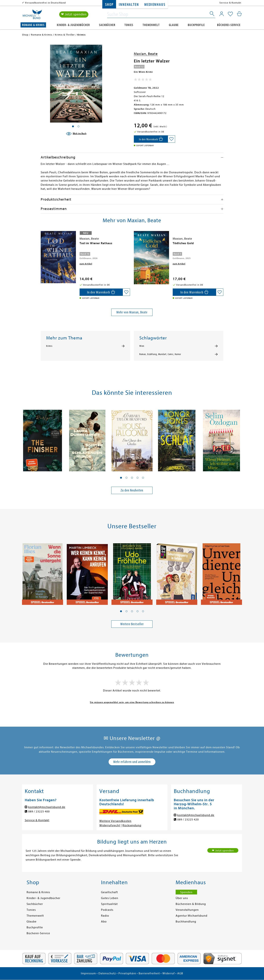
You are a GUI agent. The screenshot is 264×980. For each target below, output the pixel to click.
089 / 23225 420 (188, 820)
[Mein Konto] (222, 14)
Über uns (182, 898)
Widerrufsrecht (110, 825)
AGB (180, 973)
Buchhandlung (186, 922)
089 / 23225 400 (39, 811)
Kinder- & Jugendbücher (73, 25)
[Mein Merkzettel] (230, 14)
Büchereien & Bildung (191, 904)
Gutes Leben (110, 898)
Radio (105, 916)
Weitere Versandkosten (115, 821)
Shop (109, 5)
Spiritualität (109, 904)
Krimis (49, 346)
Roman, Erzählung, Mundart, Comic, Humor (160, 354)
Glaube (174, 25)
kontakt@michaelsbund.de (47, 807)
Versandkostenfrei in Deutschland (45, 3)
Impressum (88, 973)
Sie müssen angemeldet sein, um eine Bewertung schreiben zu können (132, 702)
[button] (121, 478)
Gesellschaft (109, 892)
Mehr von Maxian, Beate (132, 312)
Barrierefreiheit (149, 973)
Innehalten (129, 5)
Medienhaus (155, 5)
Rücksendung (132, 825)
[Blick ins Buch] (76, 134)
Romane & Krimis (33, 25)
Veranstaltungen (187, 910)
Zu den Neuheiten (132, 490)
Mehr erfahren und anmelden (132, 762)
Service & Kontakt (230, 3)
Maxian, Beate (146, 54)
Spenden (186, 892)
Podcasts (107, 910)
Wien (142, 346)
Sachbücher (107, 25)
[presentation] (42, 245)
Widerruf (169, 973)
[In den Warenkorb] (151, 139)
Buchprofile (196, 25)
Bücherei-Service (229, 25)
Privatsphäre (127, 973)
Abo (104, 922)
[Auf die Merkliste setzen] (171, 139)
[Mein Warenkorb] (239, 14)
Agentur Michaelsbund (191, 916)
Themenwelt (151, 25)
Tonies (129, 25)
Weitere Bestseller (132, 624)
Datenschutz (107, 973)
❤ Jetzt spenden (74, 14)
